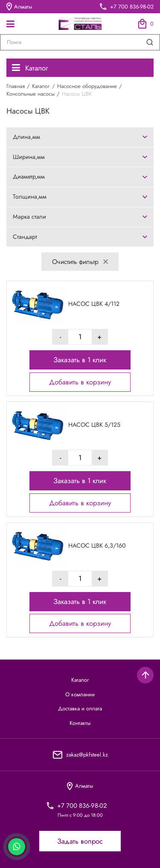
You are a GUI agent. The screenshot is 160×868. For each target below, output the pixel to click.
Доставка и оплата (80, 709)
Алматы (19, 6)
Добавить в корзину (80, 382)
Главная (16, 86)
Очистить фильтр (80, 262)
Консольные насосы (31, 94)
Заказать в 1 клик (80, 360)
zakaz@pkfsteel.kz (87, 755)
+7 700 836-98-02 (132, 7)
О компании (80, 695)
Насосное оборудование (87, 86)
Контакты (80, 723)
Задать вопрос (80, 841)
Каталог (30, 68)
